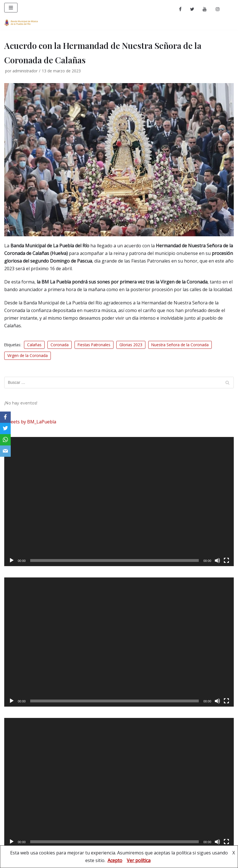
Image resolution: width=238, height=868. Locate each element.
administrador (25, 71)
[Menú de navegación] (11, 8)
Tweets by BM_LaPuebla (30, 422)
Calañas (34, 345)
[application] (119, 502)
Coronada (60, 345)
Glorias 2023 (131, 345)
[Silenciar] (217, 560)
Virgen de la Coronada (28, 355)
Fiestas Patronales (94, 345)
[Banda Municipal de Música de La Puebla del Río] (21, 23)
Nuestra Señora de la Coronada (180, 345)
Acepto (115, 860)
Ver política (139, 860)
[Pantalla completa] (226, 560)
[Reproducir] (12, 560)
